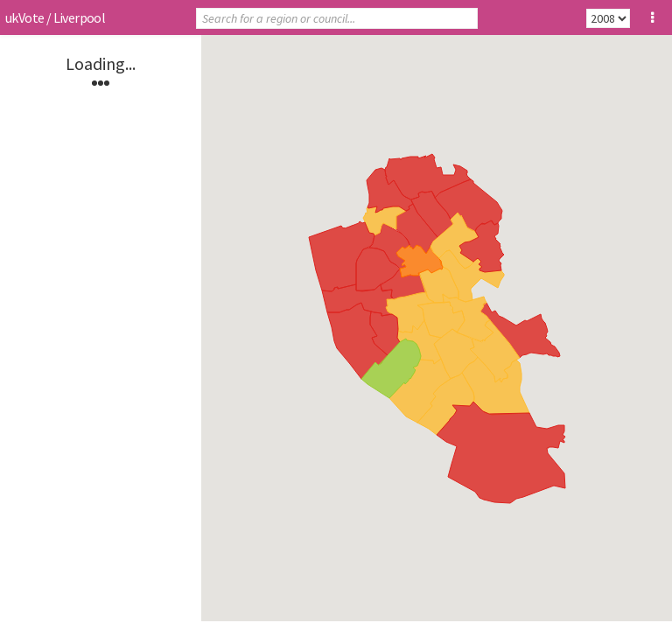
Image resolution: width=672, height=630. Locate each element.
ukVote (24, 17)
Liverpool (80, 17)
